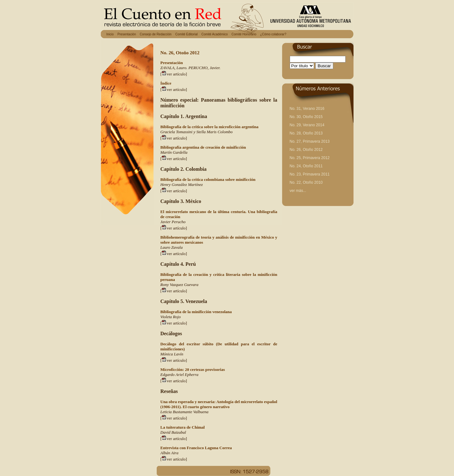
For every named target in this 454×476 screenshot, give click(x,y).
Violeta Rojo (171, 317)
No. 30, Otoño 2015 (306, 117)
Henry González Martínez (182, 184)
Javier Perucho (173, 222)
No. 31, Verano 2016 (307, 109)
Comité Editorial (187, 34)
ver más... (298, 191)
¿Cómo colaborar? (273, 34)
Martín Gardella (174, 152)
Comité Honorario (244, 34)
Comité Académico (214, 34)
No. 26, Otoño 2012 (306, 150)
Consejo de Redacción (156, 34)
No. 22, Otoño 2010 (306, 182)
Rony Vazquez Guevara (180, 285)
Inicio (110, 34)
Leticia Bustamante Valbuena (185, 412)
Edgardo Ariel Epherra (180, 375)
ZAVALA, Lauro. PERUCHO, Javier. (191, 68)
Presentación (127, 34)
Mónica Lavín (172, 354)
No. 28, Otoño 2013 (306, 133)
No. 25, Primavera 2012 (310, 158)
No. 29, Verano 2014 (307, 125)
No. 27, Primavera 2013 (310, 141)
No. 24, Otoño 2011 (306, 166)
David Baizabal (173, 432)
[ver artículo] (174, 74)
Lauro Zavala (172, 247)
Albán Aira (169, 453)
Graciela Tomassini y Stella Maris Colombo (197, 132)
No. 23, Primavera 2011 (310, 174)
